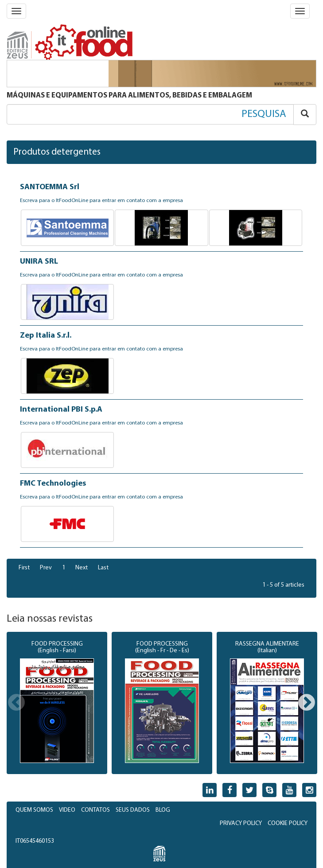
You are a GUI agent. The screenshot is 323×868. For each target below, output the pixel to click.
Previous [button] (16, 703)
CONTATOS (95, 810)
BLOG (163, 810)
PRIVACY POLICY (241, 823)
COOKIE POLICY (288, 823)
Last (103, 568)
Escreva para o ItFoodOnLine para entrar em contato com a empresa (101, 201)
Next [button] (307, 703)
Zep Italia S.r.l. (46, 336)
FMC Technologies (53, 484)
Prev (46, 568)
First (24, 568)
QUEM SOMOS (34, 810)
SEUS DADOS (133, 810)
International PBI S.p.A (61, 410)
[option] (57, 703)
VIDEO (67, 810)
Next (82, 568)
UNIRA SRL (39, 262)
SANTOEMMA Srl (50, 187)
